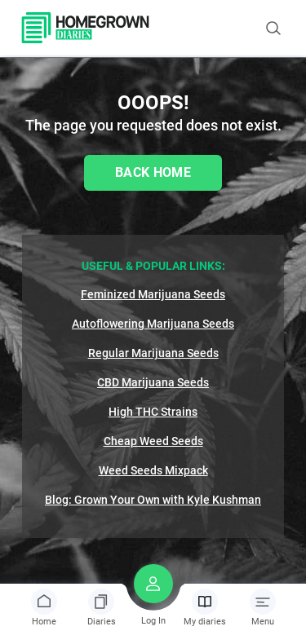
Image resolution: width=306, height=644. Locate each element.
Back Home (153, 172)
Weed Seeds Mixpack (153, 470)
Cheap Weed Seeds (153, 441)
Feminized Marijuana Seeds (153, 294)
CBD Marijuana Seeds (153, 382)
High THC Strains (153, 412)
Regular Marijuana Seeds (153, 353)
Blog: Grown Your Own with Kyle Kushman (153, 500)
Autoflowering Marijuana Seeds (153, 324)
